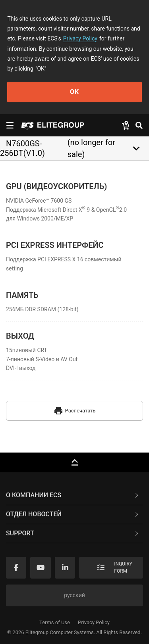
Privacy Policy (80, 38)
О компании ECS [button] (73, 495)
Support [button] (73, 533)
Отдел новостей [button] (73, 514)
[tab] (74, 496)
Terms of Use (55, 622)
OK (74, 92)
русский (74, 595)
